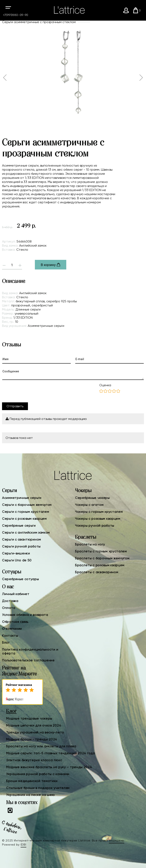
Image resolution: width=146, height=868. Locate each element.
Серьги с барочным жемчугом (27, 505)
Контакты (10, 636)
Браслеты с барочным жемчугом (102, 558)
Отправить (15, 406)
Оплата (9, 608)
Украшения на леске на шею (30, 795)
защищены (117, 840)
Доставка (10, 601)
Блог (6, 643)
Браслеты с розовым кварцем (100, 565)
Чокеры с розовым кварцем (98, 519)
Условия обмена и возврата (25, 615)
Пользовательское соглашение (28, 660)
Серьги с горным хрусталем (26, 512)
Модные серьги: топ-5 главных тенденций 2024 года (51, 753)
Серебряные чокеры (92, 498)
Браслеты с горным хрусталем (101, 551)
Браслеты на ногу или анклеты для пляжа (41, 746)
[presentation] (33, 391)
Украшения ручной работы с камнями (38, 774)
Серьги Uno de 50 (17, 560)
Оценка (105, 385)
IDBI (23, 845)
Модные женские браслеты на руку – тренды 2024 (49, 767)
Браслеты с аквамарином (97, 572)
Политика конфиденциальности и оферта (30, 651)
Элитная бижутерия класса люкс (34, 760)
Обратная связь (15, 622)
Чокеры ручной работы (95, 526)
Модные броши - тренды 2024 (32, 739)
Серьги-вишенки (16, 553)
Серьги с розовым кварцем (24, 519)
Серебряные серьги (19, 526)
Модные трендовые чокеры (29, 718)
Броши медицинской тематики (32, 781)
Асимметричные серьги (22, 498)
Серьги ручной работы (21, 546)
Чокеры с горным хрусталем (99, 512)
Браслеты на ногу (90, 544)
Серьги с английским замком (26, 532)
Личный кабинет (16, 594)
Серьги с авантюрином (22, 539)
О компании (12, 629)
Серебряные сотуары (20, 579)
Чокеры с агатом (89, 505)
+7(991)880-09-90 (16, 15)
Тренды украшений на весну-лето (35, 732)
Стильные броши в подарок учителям (38, 788)
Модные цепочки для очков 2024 (34, 725)
